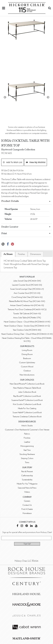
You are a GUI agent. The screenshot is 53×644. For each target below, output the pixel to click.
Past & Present (27, 471)
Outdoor (27, 371)
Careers (27, 501)
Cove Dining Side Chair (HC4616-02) (27, 297)
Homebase (27, 513)
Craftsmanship (27, 476)
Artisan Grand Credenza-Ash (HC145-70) (27, 305)
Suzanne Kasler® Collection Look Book (27, 400)
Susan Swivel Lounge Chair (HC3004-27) (27, 289)
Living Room (27, 350)
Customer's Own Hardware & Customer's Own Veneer (27, 430)
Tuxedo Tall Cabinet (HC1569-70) (27, 314)
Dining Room (27, 354)
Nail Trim (27, 450)
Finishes (21, 254)
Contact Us (27, 505)
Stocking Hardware (27, 454)
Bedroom (27, 358)
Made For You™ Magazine (27, 484)
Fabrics (27, 434)
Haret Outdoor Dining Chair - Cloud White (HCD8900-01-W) (27, 334)
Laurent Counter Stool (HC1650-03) (27, 285)
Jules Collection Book (27, 392)
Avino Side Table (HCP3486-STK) (27, 318)
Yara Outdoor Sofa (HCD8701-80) (27, 330)
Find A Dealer (27, 509)
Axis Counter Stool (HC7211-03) (27, 293)
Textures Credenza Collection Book (27, 417)
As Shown (8, 254)
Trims (27, 462)
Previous (5, 97)
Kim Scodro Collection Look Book (27, 404)
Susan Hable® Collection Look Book (27, 412)
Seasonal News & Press (27, 488)
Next (48, 97)
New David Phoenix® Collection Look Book (27, 384)
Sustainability (27, 480)
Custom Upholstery (27, 363)
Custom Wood (27, 367)
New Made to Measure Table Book (27, 388)
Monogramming (27, 446)
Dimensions (36, 254)
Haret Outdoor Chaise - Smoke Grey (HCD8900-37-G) (27, 326)
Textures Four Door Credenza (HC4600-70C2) (27, 309)
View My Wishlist (36, 162)
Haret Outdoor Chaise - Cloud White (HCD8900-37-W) (27, 322)
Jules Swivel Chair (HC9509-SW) (27, 281)
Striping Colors (27, 458)
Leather (27, 442)
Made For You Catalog (27, 408)
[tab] (8, 254)
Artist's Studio (27, 426)
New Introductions (27, 375)
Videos (27, 492)
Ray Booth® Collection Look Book (27, 396)
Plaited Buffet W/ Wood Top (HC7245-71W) (27, 301)
